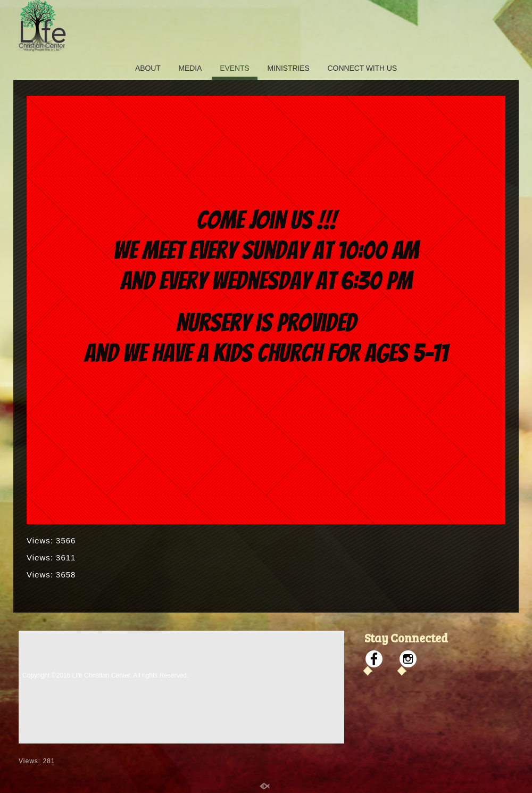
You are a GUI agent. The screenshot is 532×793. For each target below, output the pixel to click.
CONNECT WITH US (362, 68)
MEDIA (190, 68)
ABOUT (148, 68)
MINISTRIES (289, 68)
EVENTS (234, 68)
